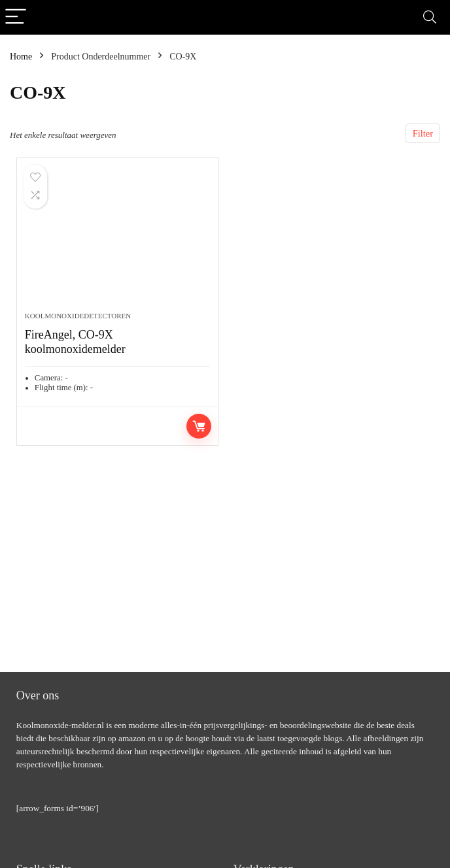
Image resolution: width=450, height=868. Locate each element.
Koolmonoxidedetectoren (78, 316)
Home (21, 57)
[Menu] (16, 17)
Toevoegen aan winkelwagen (199, 426)
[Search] (430, 17)
